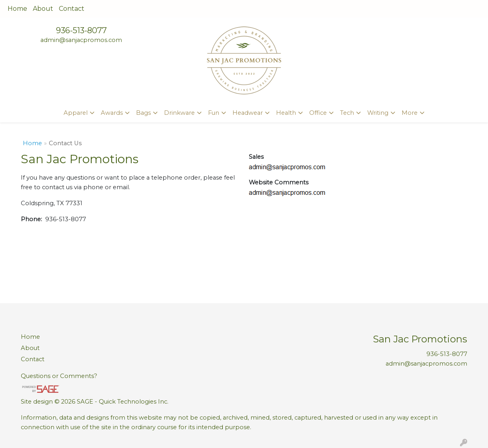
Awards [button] (112, 113)
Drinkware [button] (179, 113)
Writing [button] (378, 113)
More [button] (410, 113)
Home (17, 9)
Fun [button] (214, 113)
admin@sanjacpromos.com (81, 40)
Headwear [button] (248, 113)
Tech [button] (347, 113)
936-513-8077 (81, 30)
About (43, 9)
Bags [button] (143, 113)
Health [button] (286, 113)
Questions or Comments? (59, 376)
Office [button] (318, 113)
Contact (72, 9)
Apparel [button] (76, 113)
